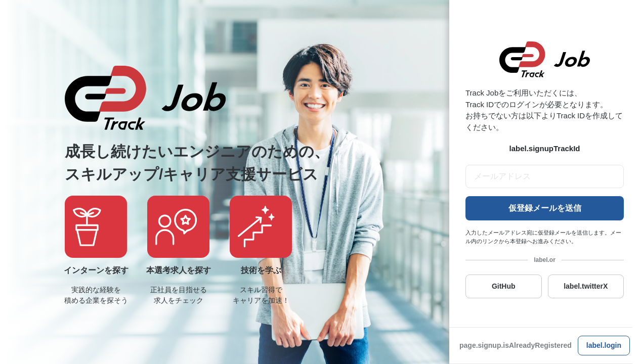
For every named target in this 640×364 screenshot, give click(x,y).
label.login (604, 345)
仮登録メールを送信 (545, 208)
